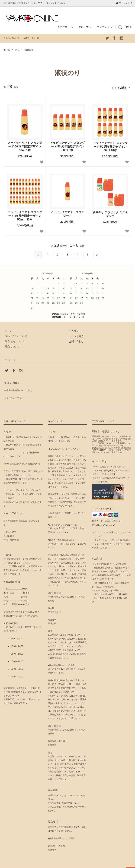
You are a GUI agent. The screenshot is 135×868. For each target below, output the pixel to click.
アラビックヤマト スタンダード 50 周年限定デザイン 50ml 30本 (25, 215)
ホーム (7, 50)
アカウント (124, 3)
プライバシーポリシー (16, 391)
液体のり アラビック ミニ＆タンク (110, 213)
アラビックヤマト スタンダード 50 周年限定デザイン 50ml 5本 (67, 145)
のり (17, 50)
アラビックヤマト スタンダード (67, 213)
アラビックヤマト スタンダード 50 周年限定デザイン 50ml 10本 (110, 145)
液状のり (29, 50)
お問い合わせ (31, 38)
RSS (6, 381)
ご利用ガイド (11, 38)
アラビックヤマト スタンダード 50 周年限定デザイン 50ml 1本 (25, 145)
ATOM (14, 381)
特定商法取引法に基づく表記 (20, 386)
